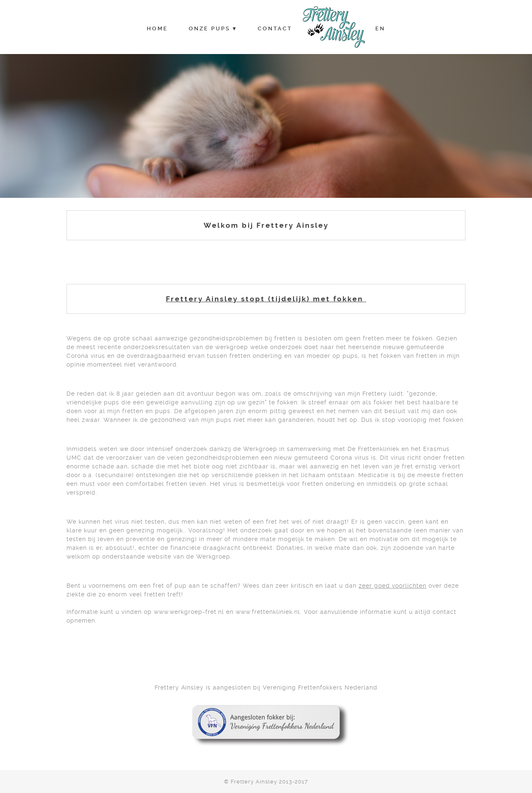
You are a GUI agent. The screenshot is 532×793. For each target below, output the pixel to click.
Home (157, 28)
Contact (275, 28)
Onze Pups (209, 28)
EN (380, 28)
